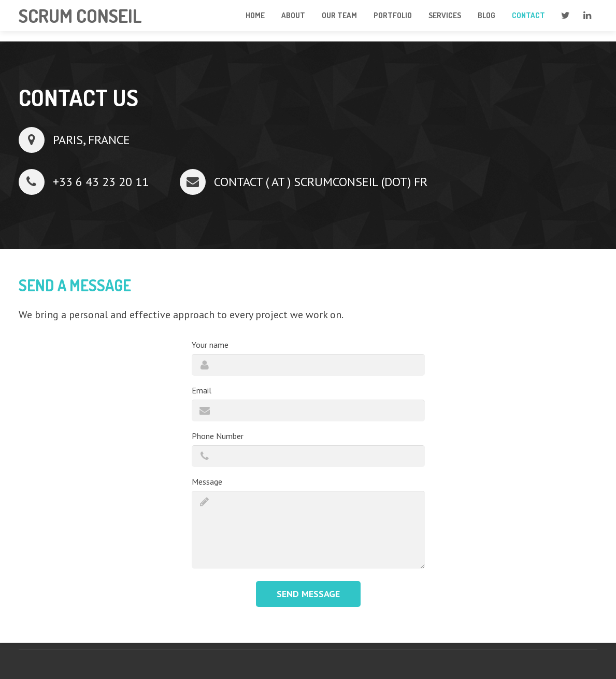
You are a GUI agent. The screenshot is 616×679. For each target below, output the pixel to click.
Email (202, 390)
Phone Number (218, 436)
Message (207, 482)
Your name (210, 345)
